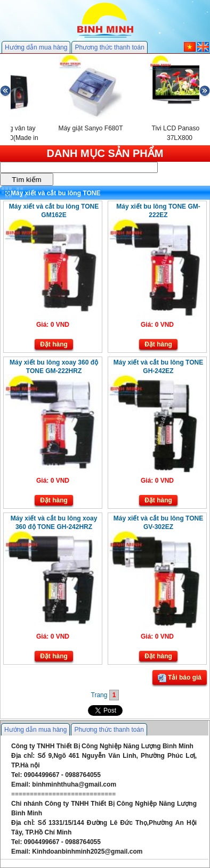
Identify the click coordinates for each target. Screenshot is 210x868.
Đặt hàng (54, 344)
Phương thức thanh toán (109, 47)
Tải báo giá (180, 678)
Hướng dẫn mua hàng (36, 47)
